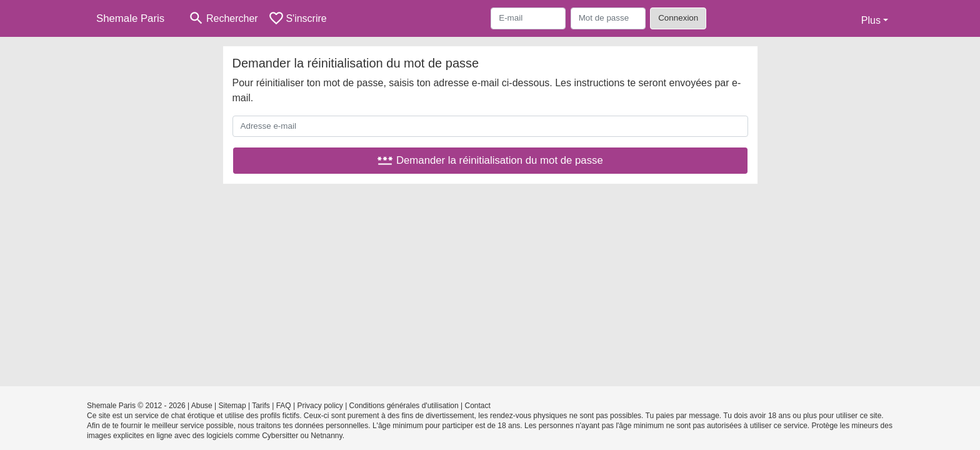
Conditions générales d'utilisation (404, 406)
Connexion (678, 18)
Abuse (202, 406)
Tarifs (261, 406)
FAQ (284, 406)
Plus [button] (871, 20)
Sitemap (232, 406)
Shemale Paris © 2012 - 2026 (136, 406)
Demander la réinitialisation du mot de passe (490, 160)
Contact (477, 406)
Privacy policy (320, 406)
